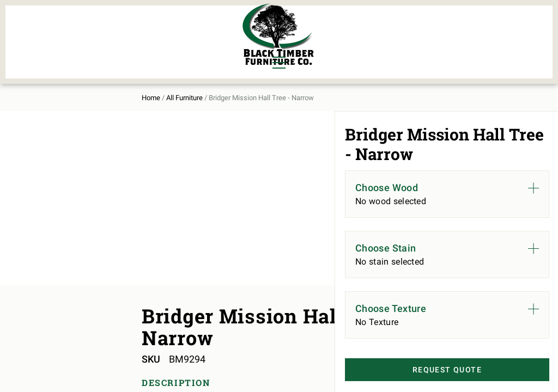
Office (92, 47)
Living (40, 47)
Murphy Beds (168, 28)
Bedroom (98, 28)
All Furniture (374, 36)
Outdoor (157, 47)
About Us (444, 36)
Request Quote (431, 371)
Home (35, 88)
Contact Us (507, 36)
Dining (40, 28)
